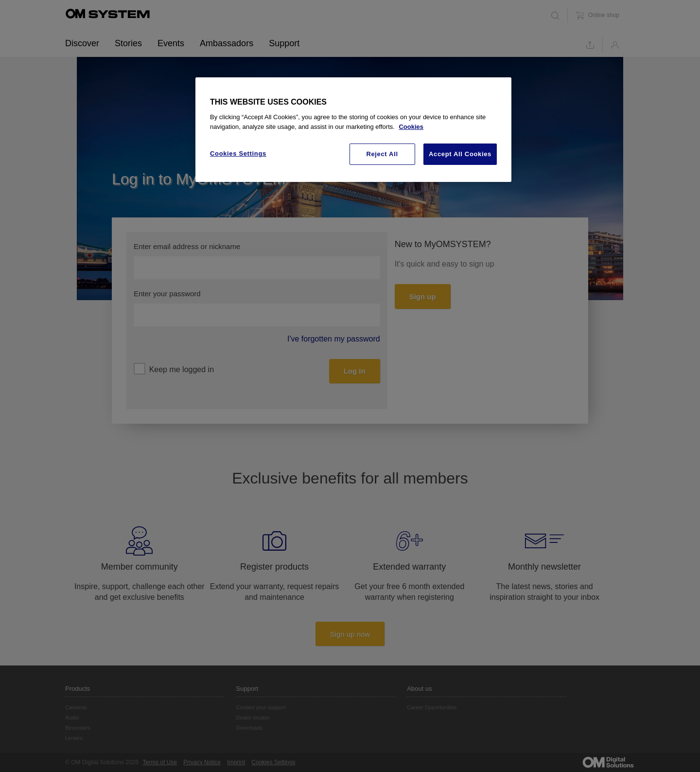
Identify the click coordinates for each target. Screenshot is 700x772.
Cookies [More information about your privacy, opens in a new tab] (411, 127)
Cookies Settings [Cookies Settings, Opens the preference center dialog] (238, 153)
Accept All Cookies (460, 154)
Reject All (382, 154)
